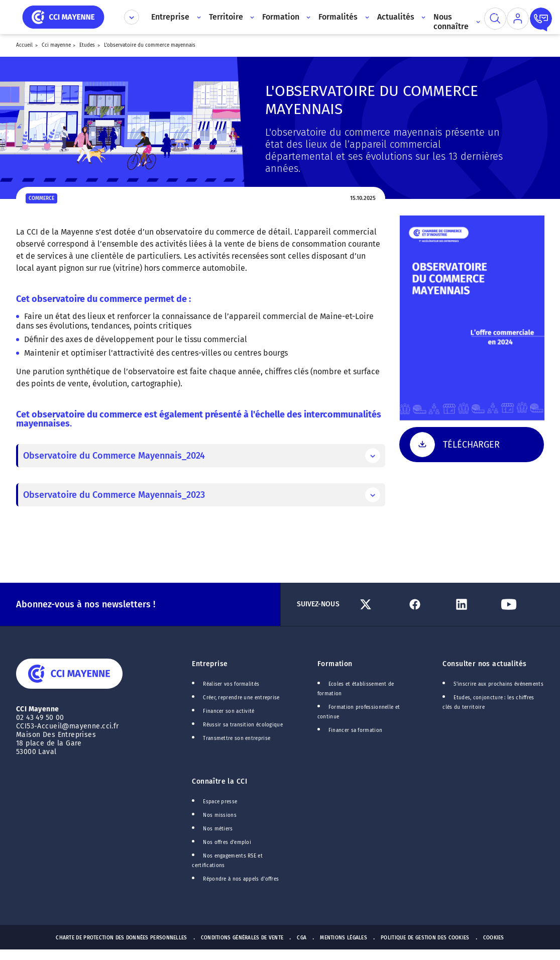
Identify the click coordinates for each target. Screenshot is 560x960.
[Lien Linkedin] (473, 604)
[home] (63, 16)
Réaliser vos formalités (231, 684)
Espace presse (220, 802)
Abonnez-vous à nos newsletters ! (86, 604)
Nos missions (220, 815)
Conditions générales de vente (242, 938)
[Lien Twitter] (379, 604)
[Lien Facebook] (426, 604)
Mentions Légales (344, 938)
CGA (302, 938)
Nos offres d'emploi (227, 842)
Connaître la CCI (219, 781)
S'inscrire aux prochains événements (498, 684)
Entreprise (210, 664)
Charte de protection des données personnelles (121, 938)
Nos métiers (218, 829)
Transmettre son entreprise (237, 738)
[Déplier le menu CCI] (132, 17)
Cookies (494, 938)
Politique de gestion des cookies (425, 938)
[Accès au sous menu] (198, 17)
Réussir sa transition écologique (243, 725)
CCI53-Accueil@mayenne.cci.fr (68, 726)
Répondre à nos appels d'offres (241, 879)
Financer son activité (229, 711)
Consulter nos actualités (484, 664)
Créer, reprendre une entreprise (241, 698)
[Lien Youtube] (520, 604)
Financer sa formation (355, 730)
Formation (335, 664)
